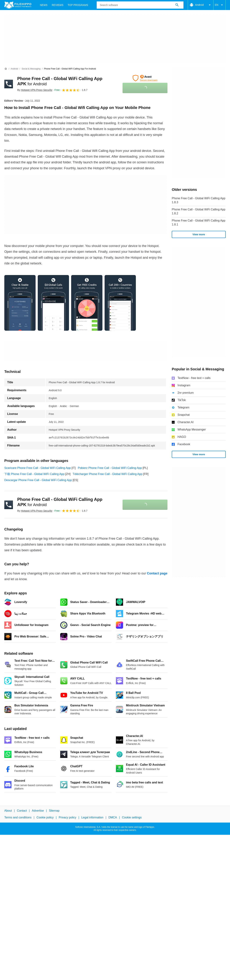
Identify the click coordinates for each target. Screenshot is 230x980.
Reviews (58, 5)
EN (219, 5)
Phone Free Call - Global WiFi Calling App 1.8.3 (199, 200)
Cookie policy (45, 817)
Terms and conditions (18, 817)
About (8, 811)
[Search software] (177, 5)
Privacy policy (68, 817)
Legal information (92, 817)
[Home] (6, 69)
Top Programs (78, 5)
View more (199, 234)
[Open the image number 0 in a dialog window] (20, 303)
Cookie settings (132, 817)
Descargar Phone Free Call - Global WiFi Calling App (38, 480)
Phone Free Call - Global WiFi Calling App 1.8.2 (199, 211)
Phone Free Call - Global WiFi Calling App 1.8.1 (199, 223)
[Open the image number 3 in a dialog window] (120, 303)
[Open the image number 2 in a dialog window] (87, 303)
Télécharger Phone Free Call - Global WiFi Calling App (108, 474)
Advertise (38, 811)
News (44, 5)
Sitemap (54, 811)
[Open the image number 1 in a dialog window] (53, 303)
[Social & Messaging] (31, 69)
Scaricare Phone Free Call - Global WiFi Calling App (38, 468)
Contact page (157, 573)
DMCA (113, 817)
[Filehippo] (18, 5)
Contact (22, 811)
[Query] (140, 5)
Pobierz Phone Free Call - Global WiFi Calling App (110, 468)
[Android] (14, 69)
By (35, 90)
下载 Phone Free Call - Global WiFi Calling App (34, 474)
